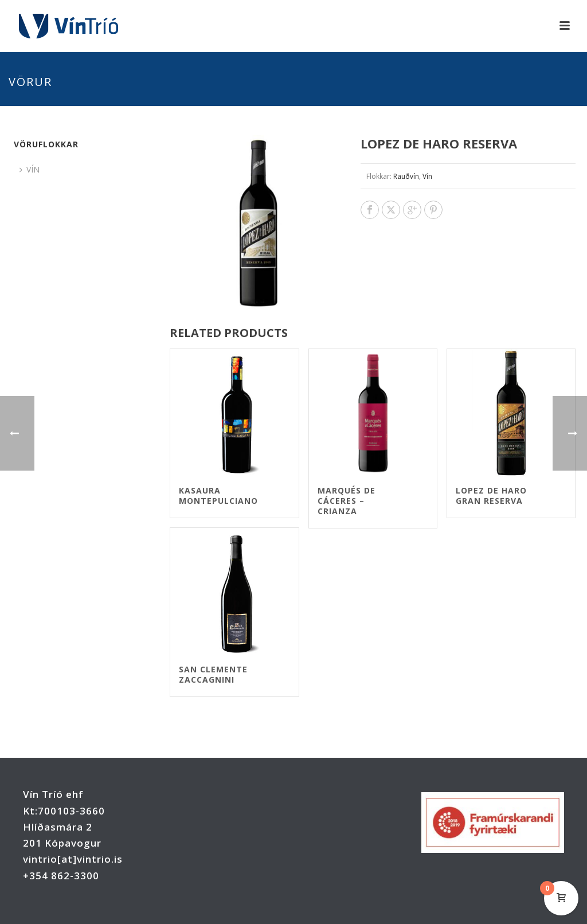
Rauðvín (406, 176)
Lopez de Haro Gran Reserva (491, 496)
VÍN (30, 169)
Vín (427, 176)
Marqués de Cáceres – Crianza (347, 501)
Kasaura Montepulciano (218, 496)
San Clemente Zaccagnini (213, 674)
